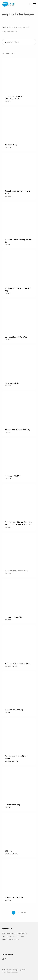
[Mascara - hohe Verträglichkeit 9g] (19, 219)
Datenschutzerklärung (10, 970)
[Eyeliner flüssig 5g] (19, 784)
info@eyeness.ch (13, 939)
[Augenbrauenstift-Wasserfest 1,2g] (19, 170)
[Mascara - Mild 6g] (19, 455)
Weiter (24, 913)
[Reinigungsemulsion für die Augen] (19, 735)
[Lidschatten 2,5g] (19, 362)
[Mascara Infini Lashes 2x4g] (19, 550)
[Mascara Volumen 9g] (19, 689)
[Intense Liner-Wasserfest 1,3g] (19, 408)
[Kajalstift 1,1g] (19, 124)
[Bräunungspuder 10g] (19, 876)
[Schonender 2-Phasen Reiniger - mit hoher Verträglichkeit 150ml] (19, 501)
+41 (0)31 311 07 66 (17, 936)
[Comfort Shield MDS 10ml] (19, 316)
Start (4, 27)
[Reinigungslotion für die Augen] (19, 642)
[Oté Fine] (19, 830)
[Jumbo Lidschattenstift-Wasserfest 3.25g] (19, 75)
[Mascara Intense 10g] (19, 596)
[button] (35, 4)
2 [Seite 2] (18, 913)
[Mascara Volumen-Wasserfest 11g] (19, 267)
